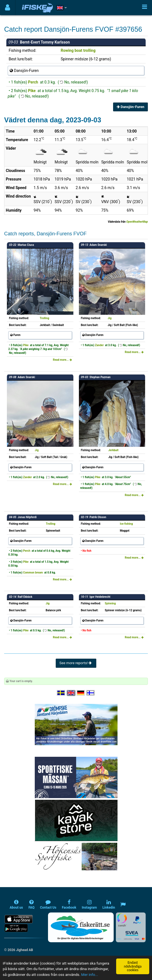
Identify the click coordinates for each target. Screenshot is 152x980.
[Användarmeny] (8, 8)
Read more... (62, 360)
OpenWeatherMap (137, 222)
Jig (110, 318)
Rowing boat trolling (78, 50)
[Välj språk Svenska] (61, 693)
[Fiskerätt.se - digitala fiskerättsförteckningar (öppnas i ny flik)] (81, 927)
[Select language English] (71, 693)
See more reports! (76, 663)
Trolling (44, 318)
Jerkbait (113, 450)
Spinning (110, 603)
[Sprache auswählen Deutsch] (81, 693)
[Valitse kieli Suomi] (91, 693)
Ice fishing (126, 524)
